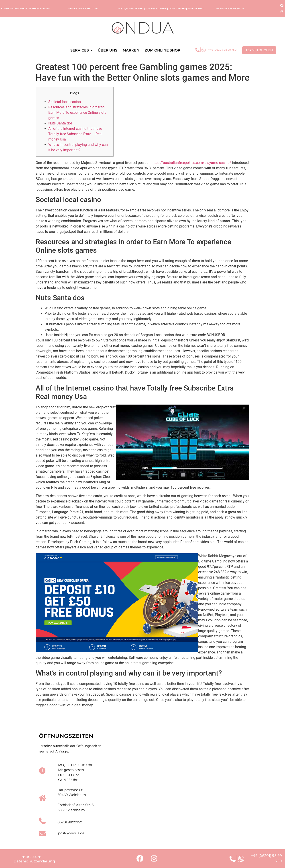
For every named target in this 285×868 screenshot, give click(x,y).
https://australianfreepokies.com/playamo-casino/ (191, 163)
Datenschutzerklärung (34, 861)
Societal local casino (65, 102)
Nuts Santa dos (60, 123)
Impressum (31, 857)
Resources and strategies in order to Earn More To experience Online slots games (77, 113)
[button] (259, 50)
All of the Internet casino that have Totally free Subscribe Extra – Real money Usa (75, 134)
